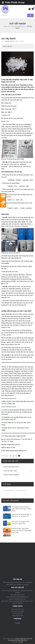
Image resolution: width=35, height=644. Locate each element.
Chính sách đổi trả (17, 614)
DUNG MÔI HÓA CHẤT (11, 467)
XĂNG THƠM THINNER (11, 475)
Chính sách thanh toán (18, 609)
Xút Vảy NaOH (8, 39)
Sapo (21, 642)
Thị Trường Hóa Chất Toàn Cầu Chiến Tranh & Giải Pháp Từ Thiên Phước (21, 509)
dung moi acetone (9, 490)
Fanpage (17, 623)
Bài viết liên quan (11, 501)
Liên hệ (3, 204)
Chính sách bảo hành (17, 616)
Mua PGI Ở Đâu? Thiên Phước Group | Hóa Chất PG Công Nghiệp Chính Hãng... (22, 530)
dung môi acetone (21, 490)
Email (3, 196)
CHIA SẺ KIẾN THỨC (10, 471)
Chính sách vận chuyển (18, 611)
